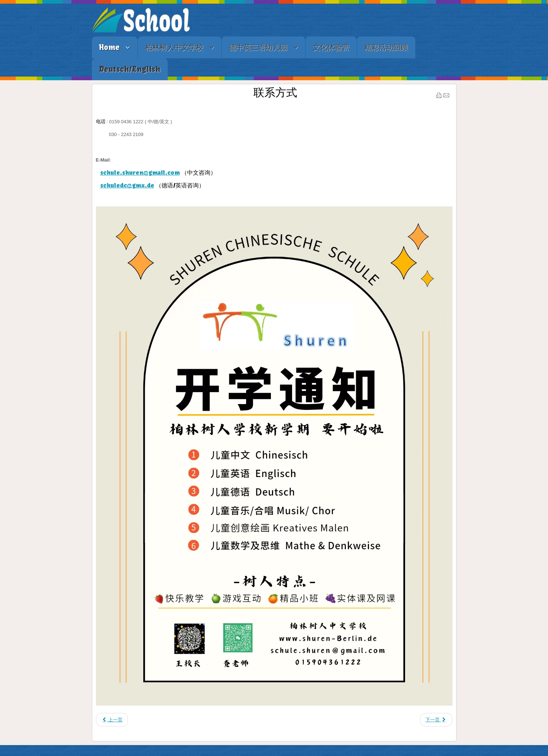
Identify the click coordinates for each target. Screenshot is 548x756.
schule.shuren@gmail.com (140, 172)
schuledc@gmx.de (127, 185)
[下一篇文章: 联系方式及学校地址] (436, 720)
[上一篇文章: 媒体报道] (112, 720)
